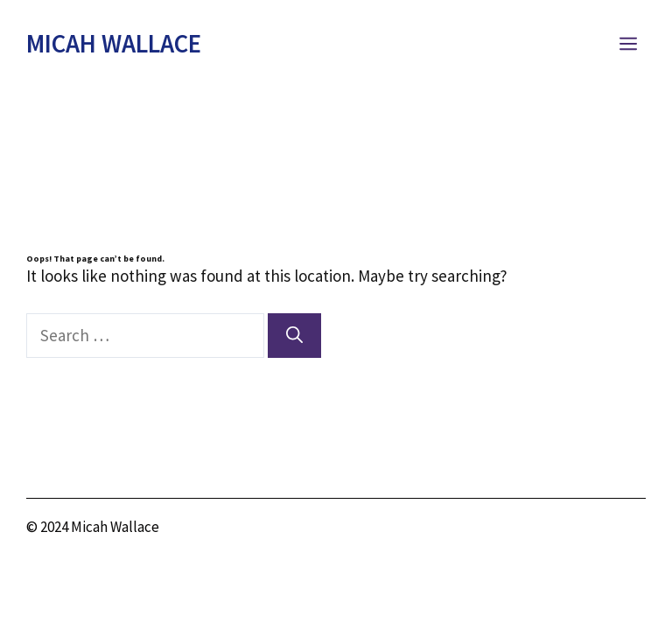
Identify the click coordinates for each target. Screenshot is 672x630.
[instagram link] (542, 530)
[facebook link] (632, 530)
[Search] (294, 336)
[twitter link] (588, 530)
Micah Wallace (114, 43)
